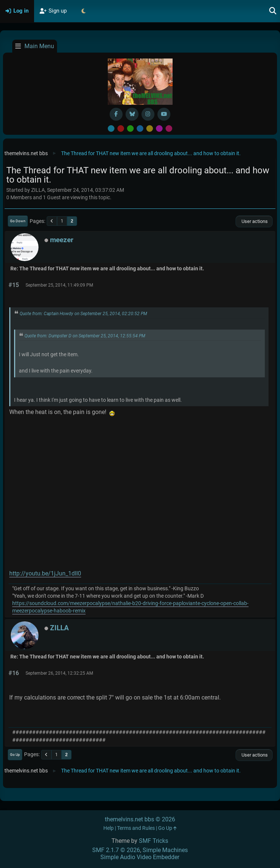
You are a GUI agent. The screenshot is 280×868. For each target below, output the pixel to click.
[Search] (273, 11)
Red (121, 128)
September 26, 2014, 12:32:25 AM (59, 673)
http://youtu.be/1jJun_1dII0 (45, 573)
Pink (169, 128)
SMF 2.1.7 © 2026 (116, 850)
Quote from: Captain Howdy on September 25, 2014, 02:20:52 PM (83, 314)
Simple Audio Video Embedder (140, 857)
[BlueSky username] (132, 114)
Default (111, 128)
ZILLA (59, 628)
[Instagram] (148, 114)
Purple (159, 128)
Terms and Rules (136, 828)
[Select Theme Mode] (83, 11)
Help (109, 828)
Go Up (15, 755)
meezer (62, 240)
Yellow (150, 128)
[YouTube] (164, 114)
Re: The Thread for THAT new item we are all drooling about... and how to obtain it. (107, 269)
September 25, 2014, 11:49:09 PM (59, 285)
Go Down (18, 221)
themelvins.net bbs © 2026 (140, 819)
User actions (254, 221)
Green (130, 128)
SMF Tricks (154, 841)
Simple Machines (165, 850)
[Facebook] (116, 114)
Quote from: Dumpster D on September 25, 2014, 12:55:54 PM (85, 336)
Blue (140, 128)
